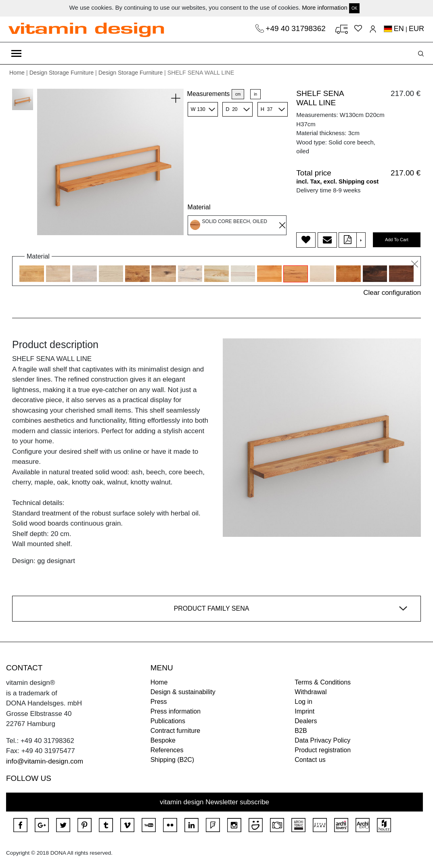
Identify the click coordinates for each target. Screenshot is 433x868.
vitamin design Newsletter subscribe (214, 802)
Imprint (304, 711)
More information (325, 7)
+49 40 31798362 (297, 28)
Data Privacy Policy (322, 740)
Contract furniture (176, 731)
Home (17, 73)
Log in (303, 702)
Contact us (310, 760)
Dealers (306, 721)
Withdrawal (311, 692)
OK (354, 8)
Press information (176, 711)
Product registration (323, 750)
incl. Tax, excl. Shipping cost (337, 181)
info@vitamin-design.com (45, 761)
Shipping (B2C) (173, 760)
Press (159, 702)
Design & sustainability (183, 692)
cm (238, 94)
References (167, 750)
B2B (301, 731)
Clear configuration (392, 293)
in (255, 94)
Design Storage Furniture (62, 73)
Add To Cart (397, 240)
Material (199, 207)
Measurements (209, 94)
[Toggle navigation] (16, 53)
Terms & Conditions (323, 682)
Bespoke (163, 740)
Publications (168, 721)
